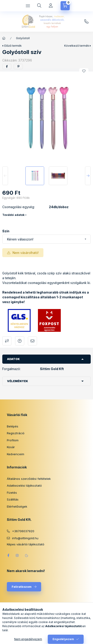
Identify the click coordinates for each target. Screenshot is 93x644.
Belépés (13, 426)
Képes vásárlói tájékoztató (26, 544)
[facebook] (7, 66)
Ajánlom (32, 341)
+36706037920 (23, 531)
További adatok (13, 215)
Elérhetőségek (17, 506)
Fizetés (12, 493)
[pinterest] (18, 66)
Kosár (11, 447)
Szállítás (13, 499)
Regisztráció (16, 433)
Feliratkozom (22, 587)
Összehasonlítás (7, 341)
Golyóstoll (23, 38)
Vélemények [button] (18, 381)
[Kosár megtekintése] (65, 6)
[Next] (88, 176)
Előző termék (13, 46)
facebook (8, 555)
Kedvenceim (16, 454)
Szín (6, 231)
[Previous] (5, 176)
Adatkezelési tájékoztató (24, 486)
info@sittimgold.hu (86, 22)
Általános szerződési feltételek (29, 479)
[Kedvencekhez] (84, 71)
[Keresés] (39, 6)
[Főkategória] (4, 38)
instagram (17, 555)
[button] (46, 118)
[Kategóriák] (28, 6)
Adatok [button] (13, 359)
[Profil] (51, 6)
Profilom (13, 440)
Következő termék (77, 46)
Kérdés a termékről (20, 341)
